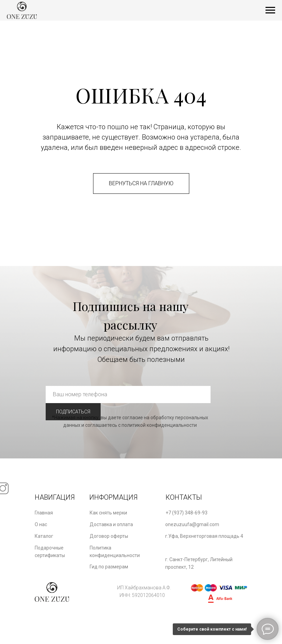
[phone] (128, 395)
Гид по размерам (109, 567)
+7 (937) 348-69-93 (187, 513)
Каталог (44, 536)
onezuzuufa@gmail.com (192, 524)
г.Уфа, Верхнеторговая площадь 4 (204, 536)
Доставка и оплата (111, 524)
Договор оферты (109, 536)
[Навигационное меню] (270, 10)
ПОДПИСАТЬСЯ (73, 412)
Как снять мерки (108, 513)
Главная (44, 513)
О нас (41, 524)
